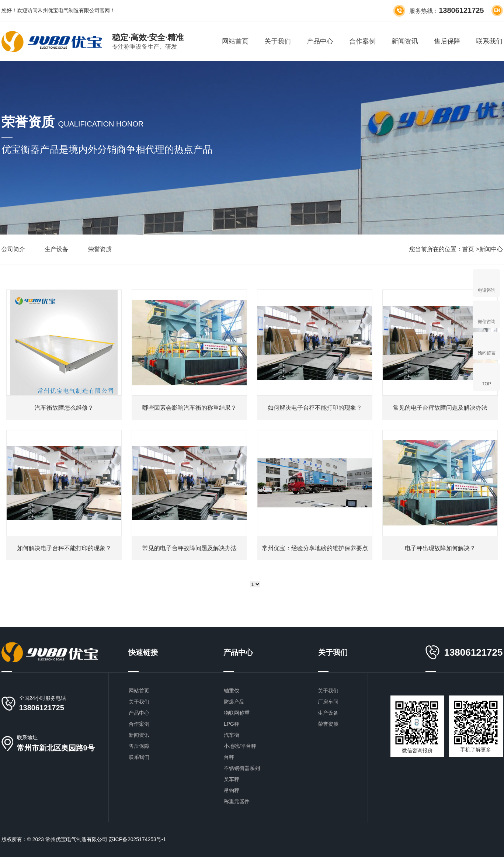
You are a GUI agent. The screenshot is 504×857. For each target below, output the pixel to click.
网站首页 (235, 41)
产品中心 (320, 41)
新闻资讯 (405, 41)
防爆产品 (234, 702)
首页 (468, 249)
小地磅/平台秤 (240, 746)
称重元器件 (237, 801)
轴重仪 (232, 691)
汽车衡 (232, 735)
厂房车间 (328, 702)
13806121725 (42, 708)
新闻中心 (491, 249)
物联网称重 (237, 713)
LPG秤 (232, 724)
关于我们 (278, 41)
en (497, 10)
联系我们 (489, 41)
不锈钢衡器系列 (242, 768)
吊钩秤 (232, 790)
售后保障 (447, 41)
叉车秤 (232, 779)
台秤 (229, 757)
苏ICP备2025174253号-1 (138, 839)
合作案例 (362, 41)
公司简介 (13, 249)
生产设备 (56, 249)
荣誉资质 (100, 249)
